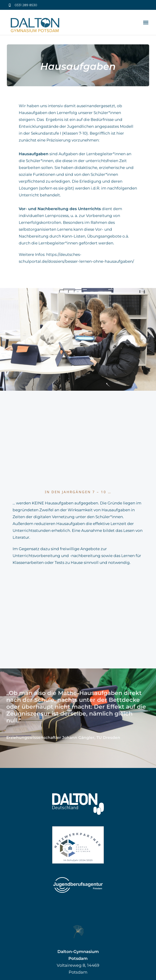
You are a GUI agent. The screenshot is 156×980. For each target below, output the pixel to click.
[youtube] (133, 5)
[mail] (140, 5)
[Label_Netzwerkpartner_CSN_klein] (78, 828)
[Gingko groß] (78, 927)
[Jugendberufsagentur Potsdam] (78, 877)
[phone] (148, 5)
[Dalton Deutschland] (78, 795)
